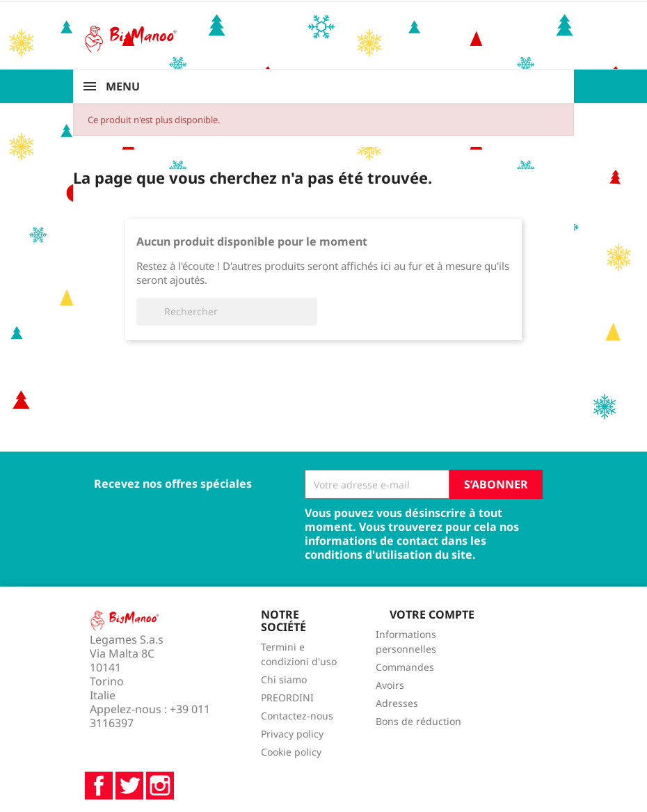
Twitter (129, 786)
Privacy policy (292, 734)
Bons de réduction (418, 721)
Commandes (405, 667)
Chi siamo (284, 679)
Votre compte (432, 614)
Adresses (397, 703)
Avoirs (390, 685)
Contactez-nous (297, 716)
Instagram (160, 786)
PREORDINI (287, 698)
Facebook (99, 786)
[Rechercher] (227, 312)
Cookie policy (291, 752)
